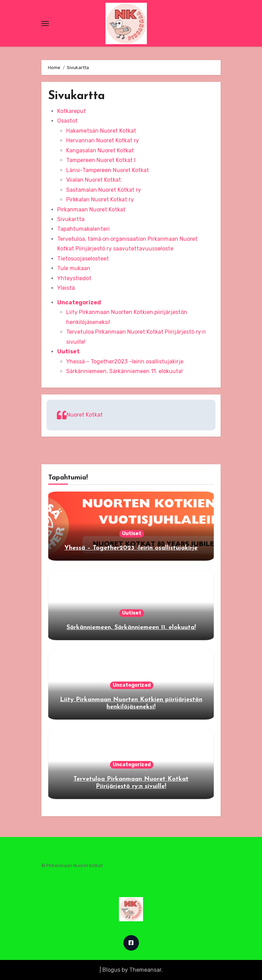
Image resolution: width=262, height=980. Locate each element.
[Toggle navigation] (45, 23)
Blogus (111, 970)
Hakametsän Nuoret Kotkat (101, 131)
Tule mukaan (74, 268)
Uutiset (68, 351)
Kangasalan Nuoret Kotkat (100, 150)
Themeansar (145, 970)
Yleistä (66, 288)
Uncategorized (79, 302)
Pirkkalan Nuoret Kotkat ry (100, 199)
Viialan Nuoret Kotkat (94, 180)
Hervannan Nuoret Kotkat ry (103, 140)
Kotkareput (72, 111)
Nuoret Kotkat (85, 415)
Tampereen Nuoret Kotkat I (101, 160)
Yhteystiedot (74, 278)
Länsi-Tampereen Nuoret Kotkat (108, 170)
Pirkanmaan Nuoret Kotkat (91, 210)
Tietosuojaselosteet (83, 259)
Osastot (67, 121)
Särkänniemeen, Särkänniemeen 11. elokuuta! (124, 371)
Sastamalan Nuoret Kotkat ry (104, 190)
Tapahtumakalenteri (83, 229)
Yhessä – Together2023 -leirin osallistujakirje (125, 361)
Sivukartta (71, 219)
